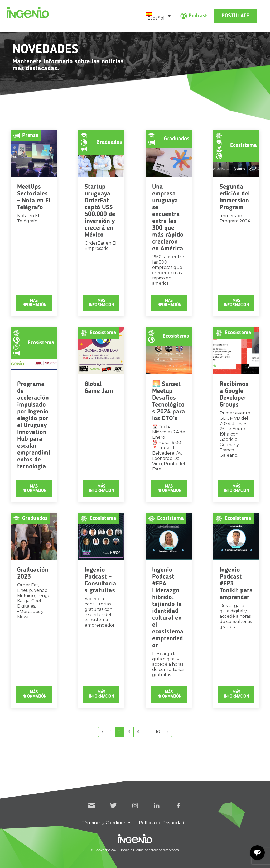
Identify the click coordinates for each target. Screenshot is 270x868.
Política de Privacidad (162, 823)
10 (158, 732)
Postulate (235, 16)
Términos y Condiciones (106, 823)
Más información (34, 303)
